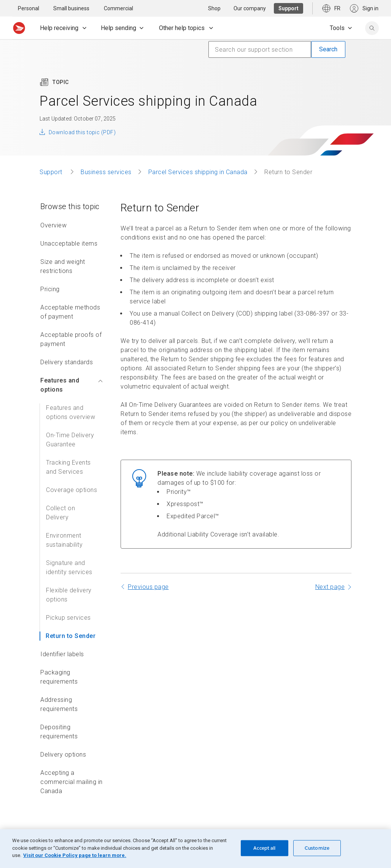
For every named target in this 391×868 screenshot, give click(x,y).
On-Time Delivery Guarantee (70, 440)
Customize (317, 848)
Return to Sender (71, 636)
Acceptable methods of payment (70, 312)
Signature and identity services (69, 567)
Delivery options (63, 755)
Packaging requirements (59, 677)
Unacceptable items (69, 244)
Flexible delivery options (69, 595)
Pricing (50, 289)
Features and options (72, 385)
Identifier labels (62, 654)
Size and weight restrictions (63, 266)
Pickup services (68, 618)
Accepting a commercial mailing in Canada (72, 782)
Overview (53, 225)
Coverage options (72, 490)
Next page (330, 587)
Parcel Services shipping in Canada (198, 172)
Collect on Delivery (60, 513)
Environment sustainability (64, 540)
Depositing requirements (59, 732)
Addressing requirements (59, 704)
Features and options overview (71, 412)
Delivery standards (67, 362)
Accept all (264, 848)
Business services (106, 172)
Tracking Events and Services (68, 467)
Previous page (148, 587)
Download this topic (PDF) (82, 132)
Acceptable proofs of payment (71, 339)
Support (52, 172)
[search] (372, 28)
